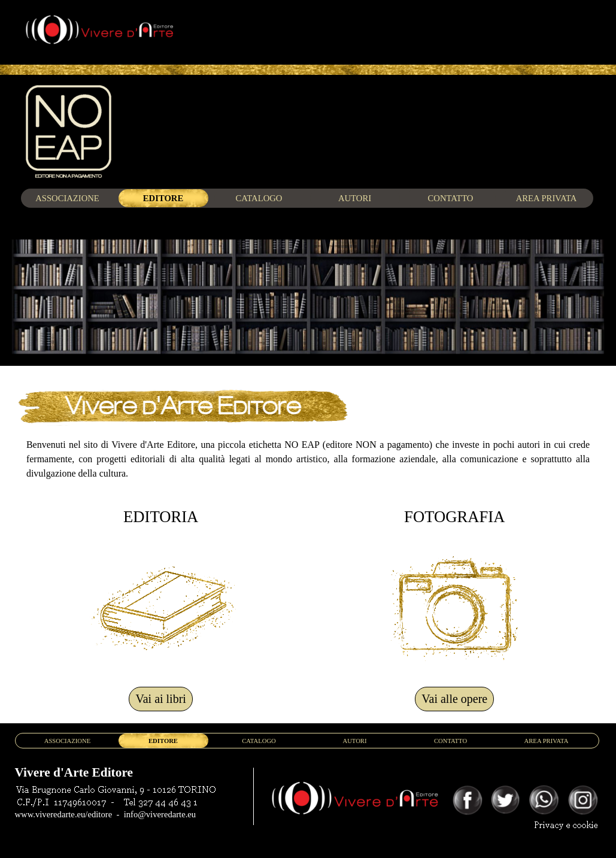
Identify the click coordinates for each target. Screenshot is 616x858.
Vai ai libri (160, 699)
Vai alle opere (454, 699)
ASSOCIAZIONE (67, 198)
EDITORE (163, 198)
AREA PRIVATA (547, 198)
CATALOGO (259, 198)
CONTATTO (451, 198)
